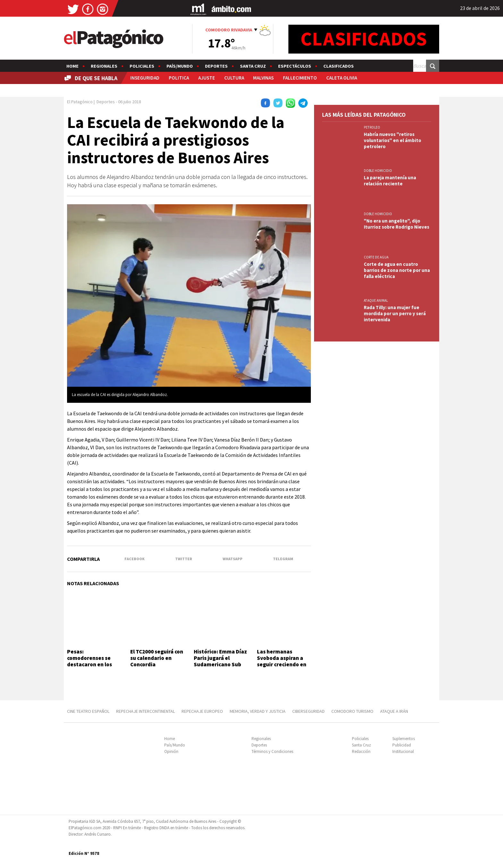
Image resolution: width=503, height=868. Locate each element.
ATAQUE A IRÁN (394, 711)
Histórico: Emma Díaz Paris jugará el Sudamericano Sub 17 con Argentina (220, 661)
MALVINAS (263, 78)
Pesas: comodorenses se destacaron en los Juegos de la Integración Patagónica (90, 668)
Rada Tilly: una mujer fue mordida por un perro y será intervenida (395, 313)
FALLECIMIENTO (300, 78)
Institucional (403, 751)
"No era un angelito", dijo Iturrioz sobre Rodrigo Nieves (396, 224)
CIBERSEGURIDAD (308, 711)
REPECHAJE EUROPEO (202, 711)
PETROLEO (372, 127)
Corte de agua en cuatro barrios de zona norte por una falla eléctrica (397, 270)
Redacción (361, 751)
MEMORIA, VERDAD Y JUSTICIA (258, 711)
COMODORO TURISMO (352, 711)
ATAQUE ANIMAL (376, 300)
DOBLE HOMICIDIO (378, 171)
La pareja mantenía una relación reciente (390, 181)
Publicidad (402, 745)
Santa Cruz (253, 66)
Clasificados (339, 66)
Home (72, 66)
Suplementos (404, 739)
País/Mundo (180, 66)
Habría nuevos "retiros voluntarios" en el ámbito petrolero (392, 140)
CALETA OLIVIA (342, 78)
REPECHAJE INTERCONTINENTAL (145, 711)
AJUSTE (207, 78)
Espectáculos (295, 66)
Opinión (171, 751)
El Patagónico (80, 102)
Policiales (142, 66)
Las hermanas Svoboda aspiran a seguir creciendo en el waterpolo (282, 661)
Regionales (104, 66)
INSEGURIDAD (145, 78)
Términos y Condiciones (272, 751)
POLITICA (179, 78)
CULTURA (234, 78)
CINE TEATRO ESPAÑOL (88, 711)
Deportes (216, 66)
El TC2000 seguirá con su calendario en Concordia (157, 658)
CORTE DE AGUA (376, 257)
